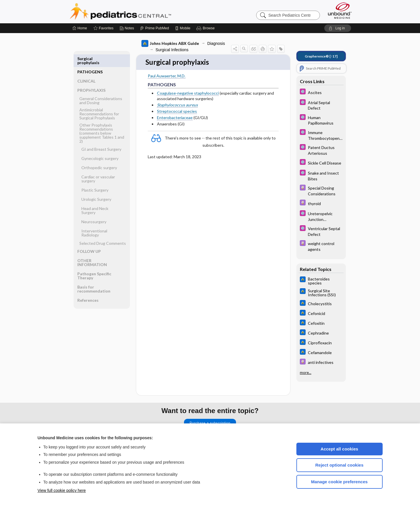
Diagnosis (216, 43)
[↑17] (321, 56)
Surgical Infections (172, 50)
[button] (206, 28)
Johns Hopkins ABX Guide (170, 43)
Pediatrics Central (141, 12)
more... (306, 373)
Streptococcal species (177, 111)
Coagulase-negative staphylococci (188, 93)
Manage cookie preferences (339, 482)
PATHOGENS (90, 59)
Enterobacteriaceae (175, 118)
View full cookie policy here (62, 490)
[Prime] (154, 28)
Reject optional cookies (340, 465)
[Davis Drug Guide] (321, 190)
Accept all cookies (339, 449)
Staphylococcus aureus (177, 105)
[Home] (80, 28)
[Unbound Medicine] (340, 10)
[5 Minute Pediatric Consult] (321, 92)
